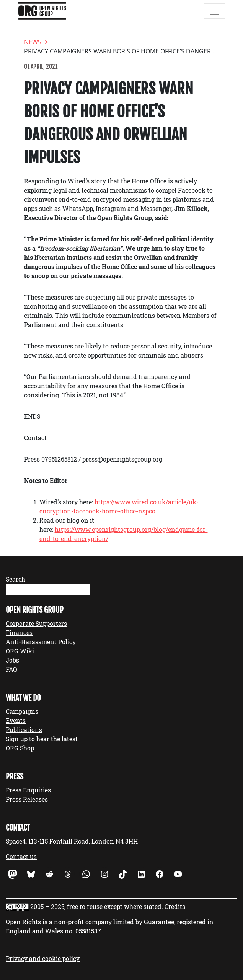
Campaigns (22, 711)
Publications (24, 730)
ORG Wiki (20, 651)
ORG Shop (20, 748)
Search (15, 579)
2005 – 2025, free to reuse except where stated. (97, 906)
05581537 (88, 931)
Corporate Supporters (36, 623)
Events (16, 720)
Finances (19, 633)
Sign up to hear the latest (42, 739)
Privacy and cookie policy (43, 958)
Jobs (12, 660)
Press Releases (27, 799)
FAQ (11, 669)
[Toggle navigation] (214, 11)
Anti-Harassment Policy (41, 642)
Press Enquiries (28, 790)
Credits (175, 906)
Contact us (21, 856)
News (33, 42)
